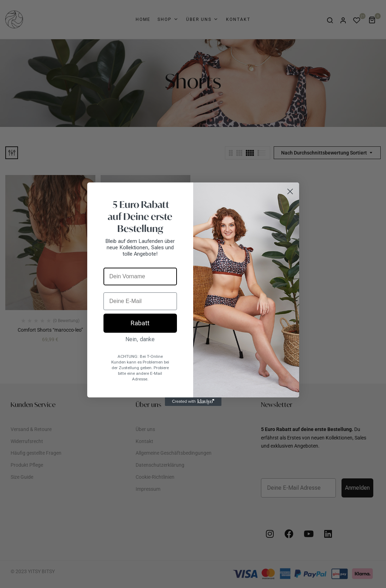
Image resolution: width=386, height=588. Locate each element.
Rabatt (140, 323)
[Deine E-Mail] (140, 301)
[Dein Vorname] (140, 276)
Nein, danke (140, 339)
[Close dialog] (290, 191)
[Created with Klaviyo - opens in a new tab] (193, 402)
